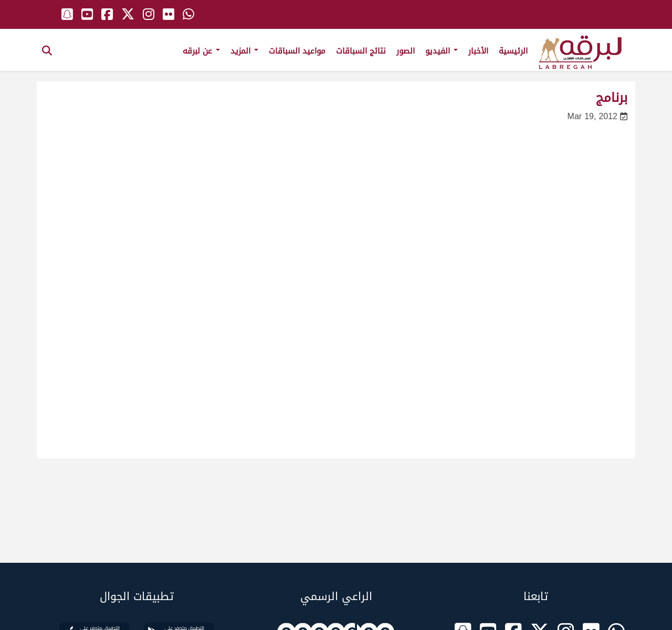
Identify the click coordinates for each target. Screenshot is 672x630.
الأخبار (478, 51)
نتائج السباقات (361, 51)
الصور (406, 51)
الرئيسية (513, 51)
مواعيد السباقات (297, 51)
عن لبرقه (201, 51)
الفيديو (442, 51)
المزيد (244, 51)
